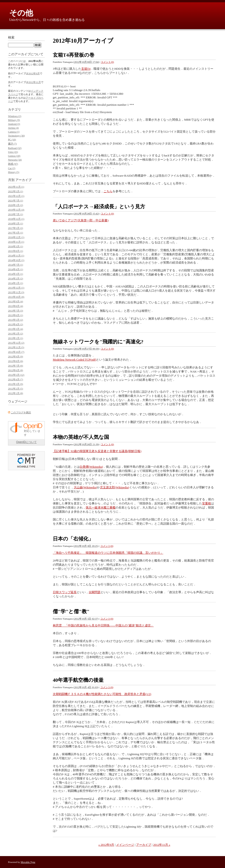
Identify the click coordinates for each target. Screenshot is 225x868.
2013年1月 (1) (15, 338)
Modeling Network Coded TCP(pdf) (75, 360)
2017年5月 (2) (15, 228)
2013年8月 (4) (15, 306)
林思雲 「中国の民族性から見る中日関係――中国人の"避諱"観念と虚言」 (103, 625)
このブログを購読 (21, 412)
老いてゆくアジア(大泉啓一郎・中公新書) (81, 220)
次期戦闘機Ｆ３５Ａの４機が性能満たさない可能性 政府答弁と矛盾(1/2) (102, 694)
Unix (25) (13, 152)
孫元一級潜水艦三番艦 (101, 508)
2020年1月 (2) (15, 205)
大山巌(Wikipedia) (85, 487)
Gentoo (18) (14, 156)
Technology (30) (16, 136)
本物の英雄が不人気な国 (81, 437)
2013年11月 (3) (16, 292)
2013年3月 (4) (15, 329)
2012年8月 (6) (15, 361)
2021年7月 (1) (15, 200)
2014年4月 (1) (15, 269)
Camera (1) (14, 132)
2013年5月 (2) (15, 320)
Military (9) (14, 120)
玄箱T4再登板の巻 (74, 55)
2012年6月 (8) (15, 370)
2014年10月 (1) (16, 260)
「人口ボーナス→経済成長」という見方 (99, 207)
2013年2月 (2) (15, 334)
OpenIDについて (26, 442)
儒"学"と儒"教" (71, 611)
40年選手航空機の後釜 (78, 680)
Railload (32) (15, 148)
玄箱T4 (86, 69)
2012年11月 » (162, 845)
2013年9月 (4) (15, 301)
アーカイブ (144, 845)
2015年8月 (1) (15, 251)
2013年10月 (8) (16, 297)
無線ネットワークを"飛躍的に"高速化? (98, 342)
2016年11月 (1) (16, 242)
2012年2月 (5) (15, 389)
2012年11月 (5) (16, 347)
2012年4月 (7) (15, 379)
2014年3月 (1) (15, 274)
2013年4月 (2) (15, 324)
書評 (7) (12, 144)
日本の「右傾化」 (73, 539)
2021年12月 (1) (16, 196)
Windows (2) (15, 116)
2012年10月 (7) (16, 352)
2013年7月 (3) (15, 311)
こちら (108, 191)
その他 (21, 13)
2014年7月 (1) (15, 265)
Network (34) (15, 160)
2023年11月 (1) (16, 187)
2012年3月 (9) (15, 384)
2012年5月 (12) (16, 375)
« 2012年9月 (106, 845)
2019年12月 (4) (16, 210)
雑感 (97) (13, 164)
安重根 (207, 503)
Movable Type (28, 862)
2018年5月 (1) (15, 223)
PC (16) (12, 139)
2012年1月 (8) (15, 393)
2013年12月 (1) (16, 288)
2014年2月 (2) (15, 278)
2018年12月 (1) (16, 219)
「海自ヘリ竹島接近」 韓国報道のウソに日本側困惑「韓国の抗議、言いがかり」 (108, 553)
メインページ (125, 845)
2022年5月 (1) (15, 191)
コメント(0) (107, 62)
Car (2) (12, 168)
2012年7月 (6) (15, 366)
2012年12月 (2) (16, 343)
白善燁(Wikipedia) (91, 467)
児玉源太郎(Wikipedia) (114, 487)
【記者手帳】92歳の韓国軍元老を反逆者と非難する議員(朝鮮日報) (97, 451)
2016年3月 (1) (15, 246)
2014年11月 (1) (16, 256)
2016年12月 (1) (16, 237)
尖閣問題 (95, 592)
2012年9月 (34, 73)
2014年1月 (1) (15, 283)
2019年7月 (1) (15, 214)
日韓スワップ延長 (65, 592)
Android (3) (14, 124)
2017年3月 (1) (15, 233)
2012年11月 (35, 82)
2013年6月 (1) (15, 315)
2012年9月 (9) (15, 356)
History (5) (14, 172)
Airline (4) (13, 128)
